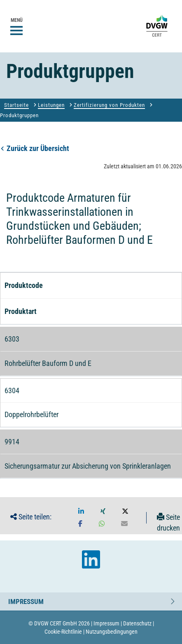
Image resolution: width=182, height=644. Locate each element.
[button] (81, 512)
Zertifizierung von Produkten (109, 105)
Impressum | (108, 623)
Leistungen (51, 105)
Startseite (16, 105)
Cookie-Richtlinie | (64, 632)
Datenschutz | (139, 623)
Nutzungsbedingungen (112, 632)
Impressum (26, 599)
